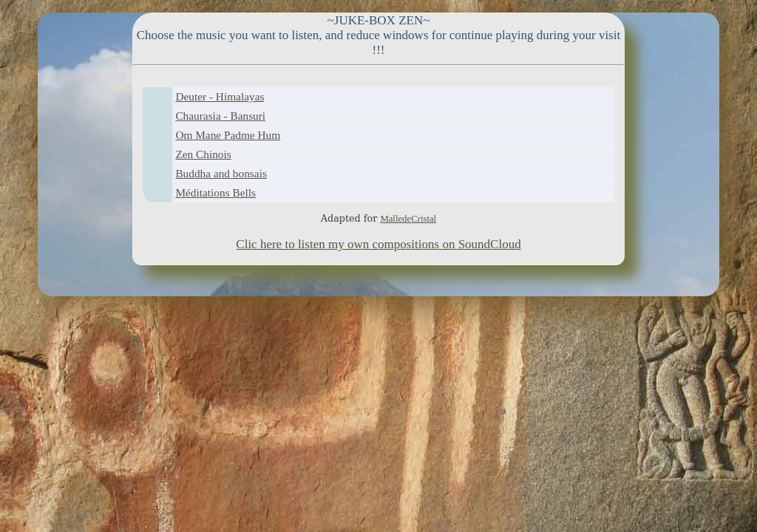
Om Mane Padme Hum (228, 135)
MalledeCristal (408, 219)
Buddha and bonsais (221, 173)
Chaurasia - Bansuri (220, 116)
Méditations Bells (215, 192)
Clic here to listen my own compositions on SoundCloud (378, 244)
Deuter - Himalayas (220, 96)
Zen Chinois (203, 154)
